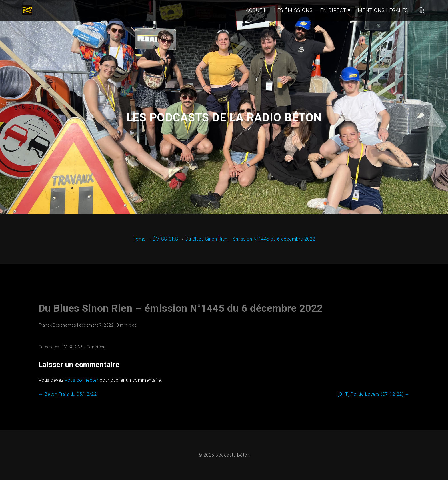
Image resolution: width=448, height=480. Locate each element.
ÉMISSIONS (73, 347)
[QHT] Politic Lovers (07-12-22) (374, 394)
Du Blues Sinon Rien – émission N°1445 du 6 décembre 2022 (181, 308)
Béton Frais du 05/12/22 (68, 394)
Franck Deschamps (57, 325)
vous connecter (82, 380)
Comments (97, 347)
